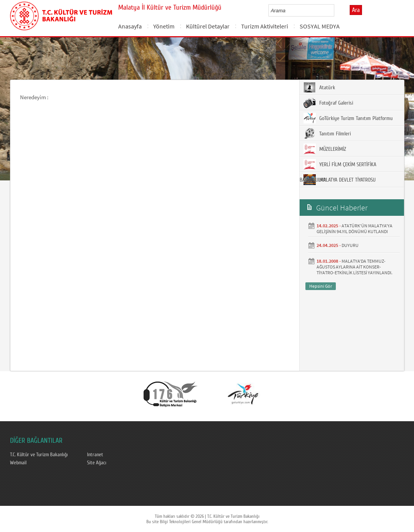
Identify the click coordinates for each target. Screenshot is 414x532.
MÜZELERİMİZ (325, 149)
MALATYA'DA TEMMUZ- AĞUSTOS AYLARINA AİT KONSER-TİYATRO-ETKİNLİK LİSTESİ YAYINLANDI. (354, 267)
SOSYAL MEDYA (320, 26)
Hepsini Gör (321, 286)
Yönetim (164, 26)
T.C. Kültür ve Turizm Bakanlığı (39, 455)
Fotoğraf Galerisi (328, 103)
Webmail (18, 463)
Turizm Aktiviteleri (265, 26)
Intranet (95, 455)
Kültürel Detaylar (208, 26)
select (336, 10)
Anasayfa (130, 26)
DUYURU (350, 245)
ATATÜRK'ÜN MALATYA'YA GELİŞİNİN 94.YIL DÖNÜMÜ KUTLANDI (354, 228)
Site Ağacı (97, 463)
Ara (356, 10)
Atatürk (319, 87)
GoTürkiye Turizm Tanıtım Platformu (348, 118)
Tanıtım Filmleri (327, 133)
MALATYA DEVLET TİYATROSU (339, 180)
